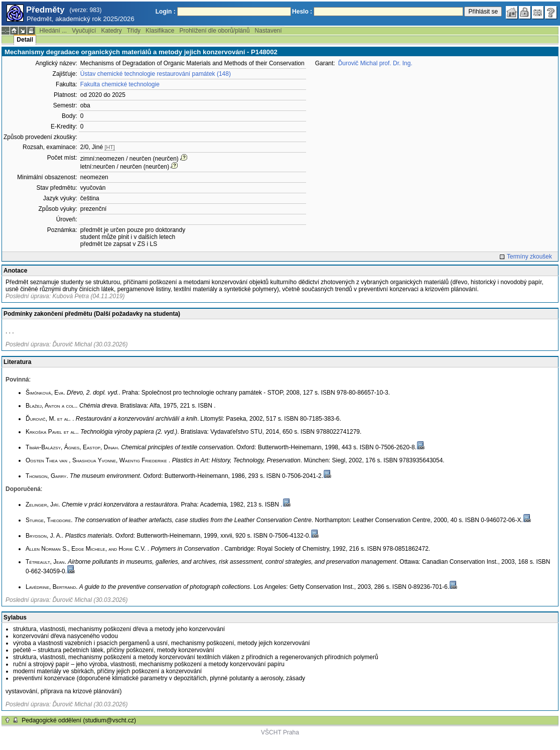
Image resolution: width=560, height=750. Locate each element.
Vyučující (84, 31)
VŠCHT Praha (280, 732)
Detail (25, 40)
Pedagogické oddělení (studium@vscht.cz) (79, 720)
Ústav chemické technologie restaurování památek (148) (156, 74)
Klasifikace (160, 31)
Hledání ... (53, 31)
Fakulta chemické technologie (120, 84)
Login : (166, 12)
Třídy (134, 31)
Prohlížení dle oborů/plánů (214, 31)
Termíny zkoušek (529, 257)
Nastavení (268, 31)
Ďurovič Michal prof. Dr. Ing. (375, 63)
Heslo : (302, 12)
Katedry (111, 31)
